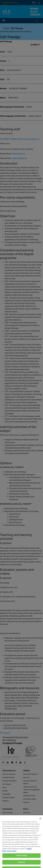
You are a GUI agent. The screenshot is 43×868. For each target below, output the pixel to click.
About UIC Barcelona (9, 774)
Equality (5, 791)
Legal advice (16, 862)
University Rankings (8, 777)
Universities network (9, 797)
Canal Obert (6, 833)
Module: (3, 88)
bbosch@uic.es (19, 154)
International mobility (30, 799)
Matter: (3, 98)
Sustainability (6, 794)
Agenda (5, 816)
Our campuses (7, 784)
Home (6, 28)
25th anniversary (8, 813)
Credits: (34, 45)
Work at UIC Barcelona (25, 853)
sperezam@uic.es (32, 139)
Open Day (26, 777)
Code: (3, 52)
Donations (6, 801)
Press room (27, 813)
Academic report (28, 823)
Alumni (5, 823)
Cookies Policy (27, 862)
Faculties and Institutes (9, 781)
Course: (3, 61)
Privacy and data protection (22, 864)
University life (6, 819)
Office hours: (5, 144)
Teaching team (7, 829)
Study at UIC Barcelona (30, 774)
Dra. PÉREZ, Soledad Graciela (12, 139)
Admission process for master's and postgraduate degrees (31, 790)
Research (26, 802)
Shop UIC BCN (7, 839)
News (25, 819)
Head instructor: (6, 133)
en (33, 3)
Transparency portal (29, 826)
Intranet (5, 826)
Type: (2, 79)
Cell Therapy (17, 28)
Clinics (4, 787)
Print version (5, 733)
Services (5, 836)
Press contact (27, 816)
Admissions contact (29, 796)
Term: (2, 70)
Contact (12, 853)
